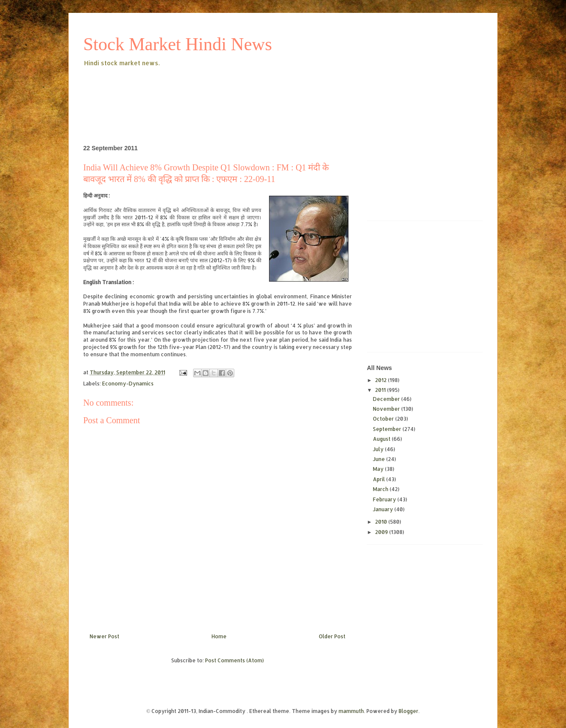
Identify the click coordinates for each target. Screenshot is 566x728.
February (385, 499)
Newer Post (104, 636)
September (388, 429)
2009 (382, 532)
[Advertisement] (239, 92)
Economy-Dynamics (128, 384)
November (387, 409)
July (379, 449)
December (387, 399)
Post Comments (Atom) (235, 660)
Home (219, 636)
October (384, 419)
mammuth (351, 711)
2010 (382, 522)
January (384, 509)
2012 (381, 380)
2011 (381, 390)
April (380, 479)
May (379, 469)
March (381, 489)
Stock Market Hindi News (178, 44)
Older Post (332, 636)
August (382, 439)
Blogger (409, 711)
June (380, 459)
